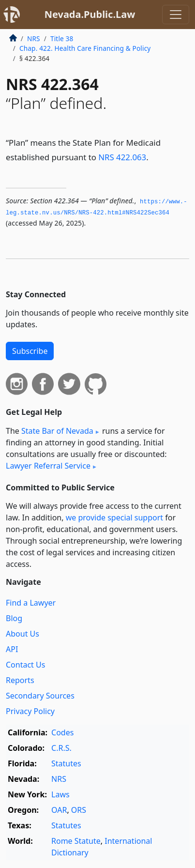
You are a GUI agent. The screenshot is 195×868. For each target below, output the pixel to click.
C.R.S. (61, 748)
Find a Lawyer (31, 603)
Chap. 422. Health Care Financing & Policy (85, 48)
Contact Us (25, 665)
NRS (34, 38)
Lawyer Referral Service (48, 466)
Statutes (66, 763)
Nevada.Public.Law (90, 14)
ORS (79, 810)
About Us (22, 634)
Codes (62, 732)
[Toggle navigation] (176, 15)
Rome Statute (76, 841)
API (12, 649)
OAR (59, 810)
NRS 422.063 (122, 157)
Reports (20, 680)
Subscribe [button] (30, 351)
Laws (60, 794)
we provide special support (114, 518)
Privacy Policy (30, 711)
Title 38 (62, 38)
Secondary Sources (40, 696)
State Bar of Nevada (57, 431)
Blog (14, 618)
